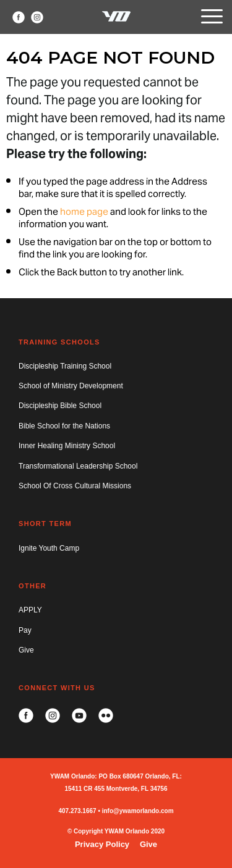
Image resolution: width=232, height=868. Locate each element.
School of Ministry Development (71, 386)
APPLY (30, 610)
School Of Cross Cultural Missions (75, 486)
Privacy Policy (102, 844)
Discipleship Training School (65, 366)
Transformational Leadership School (78, 466)
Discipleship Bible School (60, 406)
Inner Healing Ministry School (67, 446)
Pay (25, 630)
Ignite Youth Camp (49, 548)
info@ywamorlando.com (138, 811)
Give (26, 650)
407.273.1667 (77, 811)
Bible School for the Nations (64, 426)
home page (84, 212)
